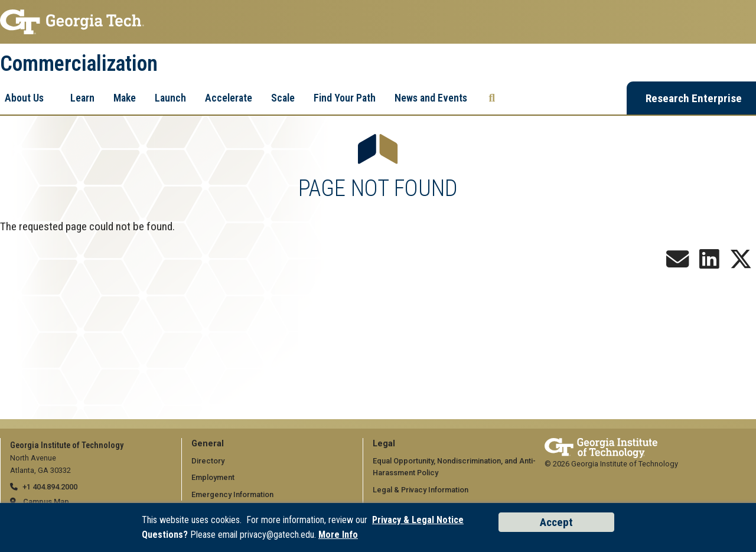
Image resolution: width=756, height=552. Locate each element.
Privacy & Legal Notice (418, 520)
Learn (82, 98)
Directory (208, 461)
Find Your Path (345, 98)
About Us (24, 98)
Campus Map (46, 502)
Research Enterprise (694, 98)
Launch (170, 98)
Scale (283, 98)
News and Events (431, 98)
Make (125, 98)
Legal (384, 444)
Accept (556, 522)
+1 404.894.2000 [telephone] (50, 487)
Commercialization (79, 64)
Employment (213, 477)
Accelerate (229, 98)
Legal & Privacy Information (421, 490)
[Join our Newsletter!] (677, 264)
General (208, 444)
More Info (338, 535)
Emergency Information (232, 494)
